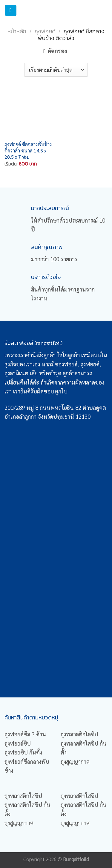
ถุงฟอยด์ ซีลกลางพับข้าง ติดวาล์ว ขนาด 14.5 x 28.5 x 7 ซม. (28, 151)
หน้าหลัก (17, 31)
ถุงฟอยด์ (45, 31)
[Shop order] (56, 70)
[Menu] (11, 10)
